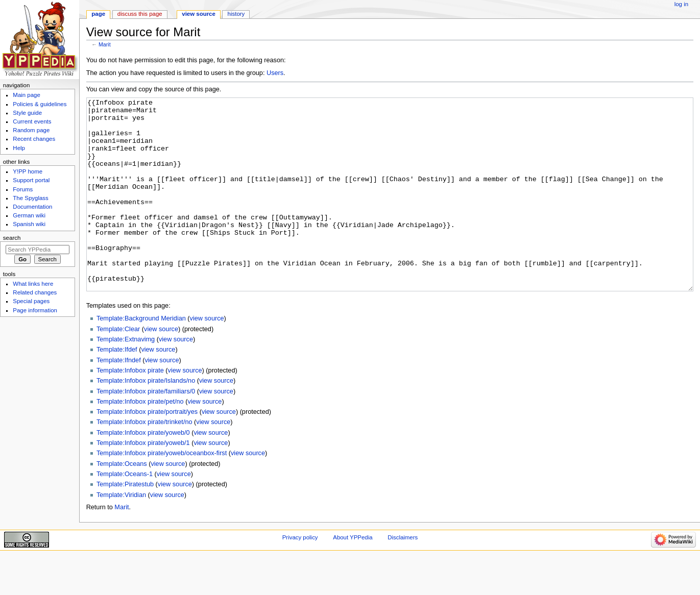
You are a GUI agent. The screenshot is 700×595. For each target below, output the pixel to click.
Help (19, 148)
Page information (35, 310)
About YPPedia (353, 576)
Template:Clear (118, 367)
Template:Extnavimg (126, 378)
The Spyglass (30, 198)
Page (98, 14)
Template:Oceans (122, 502)
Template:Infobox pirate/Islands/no (146, 419)
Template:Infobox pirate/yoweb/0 (143, 471)
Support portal (31, 180)
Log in (681, 4)
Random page (31, 130)
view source (207, 357)
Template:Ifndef (119, 399)
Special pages (31, 301)
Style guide (27, 113)
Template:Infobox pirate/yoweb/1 (143, 481)
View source (199, 14)
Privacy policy (300, 576)
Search (12, 238)
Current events (32, 121)
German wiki (29, 215)
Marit (105, 44)
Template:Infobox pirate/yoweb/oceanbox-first (162, 491)
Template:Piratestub (125, 523)
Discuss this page (140, 14)
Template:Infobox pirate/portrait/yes (147, 450)
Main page (27, 95)
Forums (23, 189)
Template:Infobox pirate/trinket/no (144, 460)
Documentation (32, 207)
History (236, 14)
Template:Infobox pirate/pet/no (140, 440)
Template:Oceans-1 (125, 512)
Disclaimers (403, 576)
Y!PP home (28, 171)
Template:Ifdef (117, 388)
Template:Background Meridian (141, 357)
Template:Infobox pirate (130, 409)
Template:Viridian (121, 533)
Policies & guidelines (40, 104)
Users (275, 73)
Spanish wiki (29, 224)
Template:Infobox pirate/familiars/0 (146, 430)
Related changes (35, 292)
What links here (33, 284)
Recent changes (34, 139)
